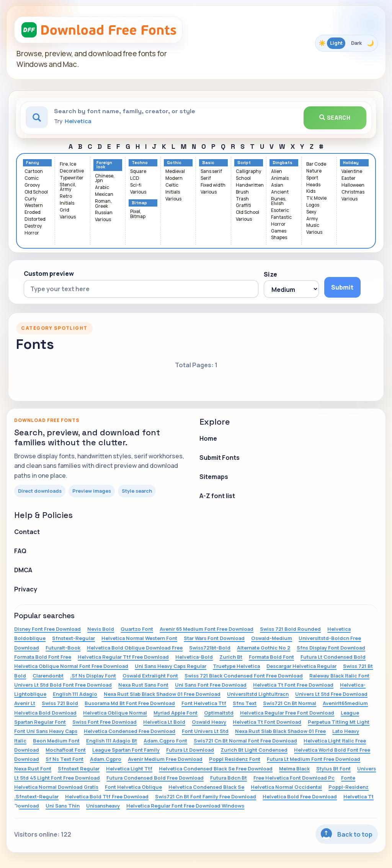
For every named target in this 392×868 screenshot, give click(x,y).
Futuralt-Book (63, 648)
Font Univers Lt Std (205, 731)
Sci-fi (136, 185)
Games (279, 231)
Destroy (33, 226)
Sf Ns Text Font (65, 759)
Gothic (174, 163)
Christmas (353, 192)
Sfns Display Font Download (331, 648)
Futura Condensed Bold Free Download (155, 778)
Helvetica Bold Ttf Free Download (107, 796)
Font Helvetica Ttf (204, 703)
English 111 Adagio (75, 694)
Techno (140, 163)
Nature (314, 171)
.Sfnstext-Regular (36, 796)
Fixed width (213, 185)
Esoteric (280, 211)
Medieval (175, 172)
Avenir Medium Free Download (165, 759)
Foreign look (104, 165)
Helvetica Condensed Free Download (130, 731)
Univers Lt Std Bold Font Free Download (63, 685)
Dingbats (283, 163)
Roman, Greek (103, 204)
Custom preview (49, 274)
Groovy (32, 185)
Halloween (353, 185)
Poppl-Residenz (349, 787)
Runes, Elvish (279, 202)
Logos (313, 205)
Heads (313, 185)
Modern (174, 178)
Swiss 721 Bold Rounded (290, 629)
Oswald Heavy (209, 722)
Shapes (279, 238)
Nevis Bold (101, 629)
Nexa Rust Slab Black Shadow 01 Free (280, 731)
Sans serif (211, 172)
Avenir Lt (25, 703)
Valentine (352, 172)
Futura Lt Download (190, 750)
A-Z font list (217, 496)
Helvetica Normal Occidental (286, 787)
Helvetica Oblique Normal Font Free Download (71, 666)
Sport (312, 178)
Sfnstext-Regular (73, 638)
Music (313, 226)
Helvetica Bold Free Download (300, 796)
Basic (208, 163)
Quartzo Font (137, 629)
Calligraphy (248, 172)
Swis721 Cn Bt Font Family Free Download (206, 796)
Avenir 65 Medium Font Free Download (207, 629)
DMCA (23, 570)
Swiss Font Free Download (105, 722)
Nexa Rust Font (33, 769)
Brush (242, 192)
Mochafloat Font (66, 750)
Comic (32, 178)
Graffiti (243, 206)
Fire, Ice (68, 164)
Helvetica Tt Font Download (267, 722)
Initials (67, 203)
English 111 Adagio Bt (112, 741)
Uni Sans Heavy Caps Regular (171, 666)
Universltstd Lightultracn (258, 694)
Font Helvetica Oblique (133, 787)
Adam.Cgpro (106, 759)
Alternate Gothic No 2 (264, 648)
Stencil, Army (68, 187)
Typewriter (72, 178)
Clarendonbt (48, 676)
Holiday (351, 163)
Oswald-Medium (272, 638)
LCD (135, 178)
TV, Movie (316, 198)
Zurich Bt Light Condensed (254, 750)
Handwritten (250, 185)
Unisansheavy (103, 806)
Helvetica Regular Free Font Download (287, 713)
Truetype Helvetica (236, 666)
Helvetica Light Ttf (129, 769)
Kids (311, 191)
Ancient (280, 192)
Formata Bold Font (271, 657)
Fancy (33, 163)
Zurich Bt (231, 657)
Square (138, 172)
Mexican (104, 195)
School (243, 178)
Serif (206, 178)
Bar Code (316, 164)
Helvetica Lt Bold (164, 722)
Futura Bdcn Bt (229, 778)
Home (208, 438)
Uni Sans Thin (63, 806)
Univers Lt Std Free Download (331, 694)
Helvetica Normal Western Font (139, 638)
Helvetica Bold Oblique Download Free (135, 648)
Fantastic (281, 217)
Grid (65, 210)
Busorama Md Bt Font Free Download (130, 703)
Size (270, 274)
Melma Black (294, 769)
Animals (280, 178)
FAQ (20, 551)
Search (335, 118)
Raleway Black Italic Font (339, 676)
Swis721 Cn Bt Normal (290, 703)
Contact (27, 532)
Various (68, 217)
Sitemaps (214, 477)
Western (34, 206)
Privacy (26, 589)
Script (244, 163)
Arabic (102, 188)
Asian (277, 185)
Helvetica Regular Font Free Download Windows (185, 806)
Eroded (33, 213)
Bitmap (139, 203)
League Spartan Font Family (126, 750)
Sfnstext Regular (79, 769)
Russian (104, 213)
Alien (277, 172)
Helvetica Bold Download (45, 713)
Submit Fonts (220, 458)
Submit (342, 287)
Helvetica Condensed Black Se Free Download (216, 769)
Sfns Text (245, 703)
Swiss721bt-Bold (210, 648)
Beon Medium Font (56, 741)
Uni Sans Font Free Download (211, 685)
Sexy (311, 212)
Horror (32, 233)
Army (312, 219)
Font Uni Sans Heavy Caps (46, 731)
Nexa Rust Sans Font (143, 685)
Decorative (72, 171)
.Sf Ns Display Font (93, 676)
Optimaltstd (219, 713)
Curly (30, 199)
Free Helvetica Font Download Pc (294, 778)
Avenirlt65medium (345, 703)
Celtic (172, 185)
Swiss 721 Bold (60, 703)
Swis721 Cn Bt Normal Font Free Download (245, 741)
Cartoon (34, 172)
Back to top (347, 834)
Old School (36, 192)
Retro (66, 196)
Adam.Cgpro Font (165, 741)
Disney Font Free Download (47, 629)
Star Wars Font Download (214, 638)
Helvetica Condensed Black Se (206, 787)
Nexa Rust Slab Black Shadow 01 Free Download (162, 694)
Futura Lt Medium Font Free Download (314, 759)
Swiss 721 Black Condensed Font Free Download (244, 676)
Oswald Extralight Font (150, 676)
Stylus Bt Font (333, 769)
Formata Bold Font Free (43, 657)
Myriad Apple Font (176, 713)
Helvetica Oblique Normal (115, 713)
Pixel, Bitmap (138, 214)
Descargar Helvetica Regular (301, 666)
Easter (349, 178)
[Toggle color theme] (346, 43)
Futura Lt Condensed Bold (333, 657)
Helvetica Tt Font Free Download (293, 685)
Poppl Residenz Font (235, 759)
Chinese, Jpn (105, 179)
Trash (242, 199)
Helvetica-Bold (194, 657)
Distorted (35, 219)
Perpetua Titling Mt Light (339, 722)
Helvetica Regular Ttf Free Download (123, 657)
